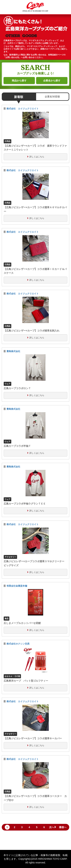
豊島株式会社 (13, 351)
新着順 (19, 97)
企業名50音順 (52, 97)
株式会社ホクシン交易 (18, 644)
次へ (53, 827)
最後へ (63, 827)
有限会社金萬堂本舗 (17, 586)
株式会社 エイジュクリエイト (23, 109)
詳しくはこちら (37, 157)
